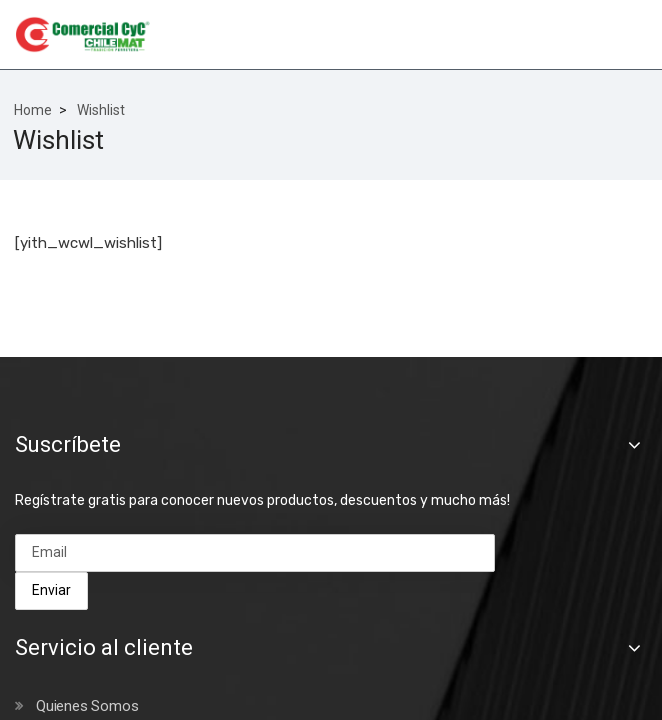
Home (33, 110)
